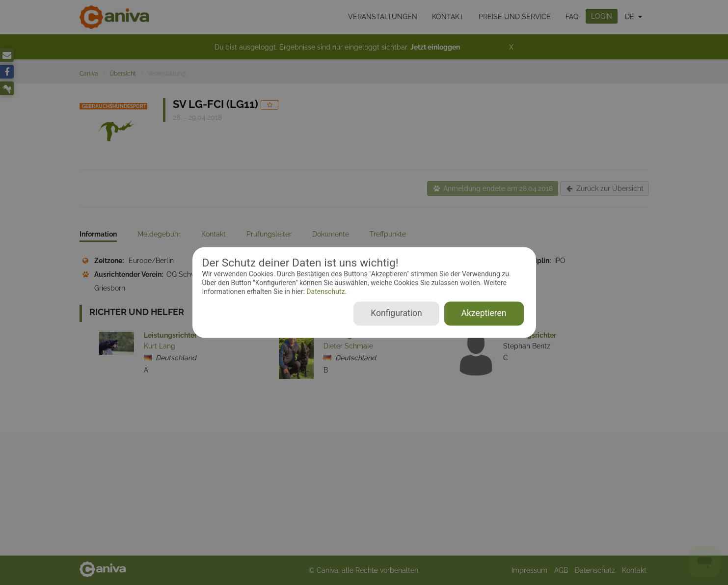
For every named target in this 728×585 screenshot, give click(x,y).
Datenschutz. (326, 292)
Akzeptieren (484, 314)
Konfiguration (396, 314)
